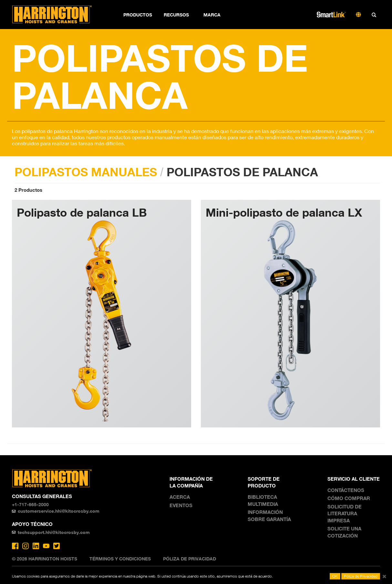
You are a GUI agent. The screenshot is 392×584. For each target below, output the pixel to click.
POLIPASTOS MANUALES (86, 172)
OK (335, 576)
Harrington (56, 15)
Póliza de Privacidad (190, 559)
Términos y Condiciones (120, 559)
